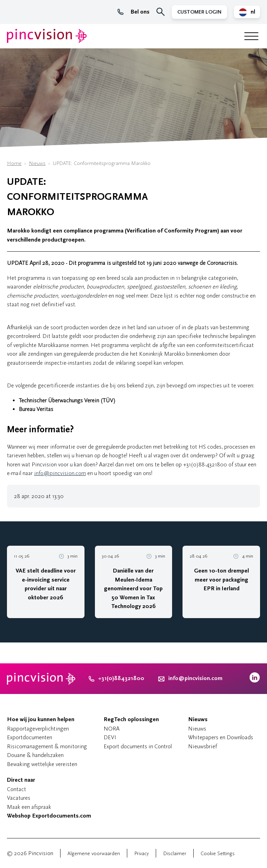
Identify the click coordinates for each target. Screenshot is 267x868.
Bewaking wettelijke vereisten (42, 764)
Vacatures (19, 798)
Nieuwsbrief (203, 746)
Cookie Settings (218, 854)
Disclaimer (175, 854)
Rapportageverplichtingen (38, 729)
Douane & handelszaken (35, 755)
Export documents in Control (138, 746)
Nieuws (37, 163)
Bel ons (133, 12)
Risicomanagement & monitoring (47, 746)
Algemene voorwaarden (94, 854)
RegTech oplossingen (131, 719)
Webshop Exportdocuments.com (49, 816)
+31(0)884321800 (116, 678)
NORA (112, 729)
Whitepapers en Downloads (221, 737)
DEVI (110, 737)
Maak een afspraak (29, 807)
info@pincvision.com (60, 473)
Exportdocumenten (30, 737)
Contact (17, 789)
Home (14, 163)
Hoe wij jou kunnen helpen (41, 719)
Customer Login (199, 12)
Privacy (141, 854)
